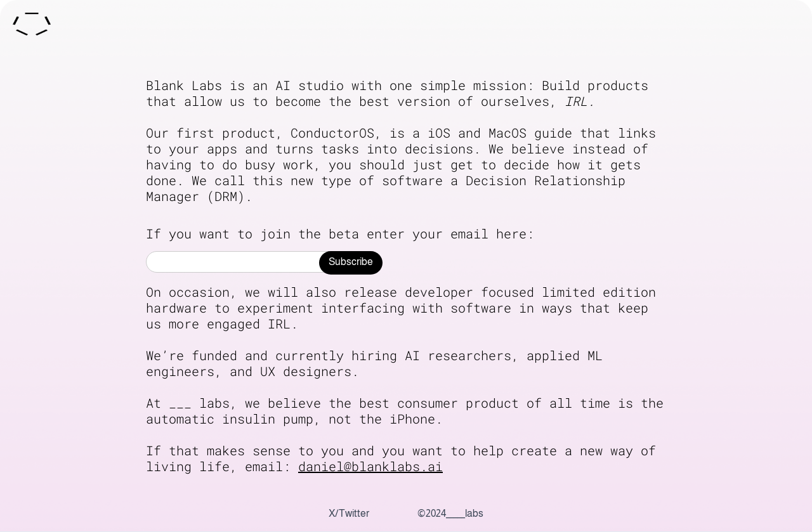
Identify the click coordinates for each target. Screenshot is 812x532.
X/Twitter (349, 514)
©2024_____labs (450, 514)
